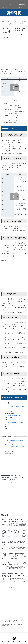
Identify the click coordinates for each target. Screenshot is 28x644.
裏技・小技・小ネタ (10, 103)
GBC (6, 440)
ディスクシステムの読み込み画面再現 (15, 112)
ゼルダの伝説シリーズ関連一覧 (12, 122)
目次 (12, 100)
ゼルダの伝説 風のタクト (14, 415)
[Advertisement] (14, 52)
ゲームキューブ (5, 475)
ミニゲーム (21, 478)
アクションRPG (5, 478)
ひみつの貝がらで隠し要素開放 (14, 107)
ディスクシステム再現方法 (12, 120)
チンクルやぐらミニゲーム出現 (14, 109)
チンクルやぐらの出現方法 (12, 118)
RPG (12, 475)
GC (6, 415)
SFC (6, 407)
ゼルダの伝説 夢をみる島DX (16, 440)
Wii (6, 422)
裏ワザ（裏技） (5, 480)
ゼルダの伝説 (14, 478)
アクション (18, 475)
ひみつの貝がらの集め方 (12, 116)
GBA (6, 447)
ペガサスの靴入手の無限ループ (14, 105)
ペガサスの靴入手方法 (11, 114)
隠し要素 (13, 480)
